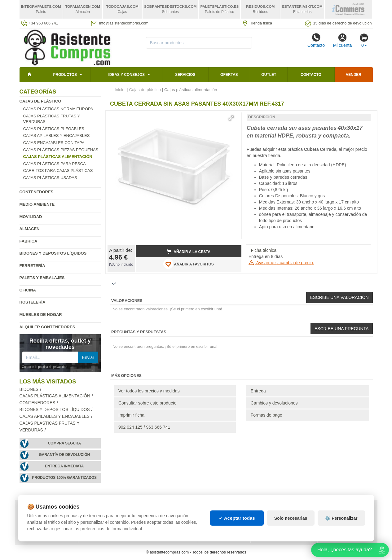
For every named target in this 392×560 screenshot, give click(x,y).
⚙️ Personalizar (341, 518)
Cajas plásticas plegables (54, 129)
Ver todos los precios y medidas (149, 391)
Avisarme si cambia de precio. (281, 263)
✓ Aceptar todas (237, 518)
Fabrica (29, 241)
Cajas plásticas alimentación (55, 396)
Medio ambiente (37, 204)
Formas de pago (266, 415)
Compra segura (64, 443)
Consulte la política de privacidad (45, 367)
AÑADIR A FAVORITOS (189, 264)
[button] (231, 118)
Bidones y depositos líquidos (53, 253)
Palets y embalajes (42, 278)
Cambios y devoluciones (274, 403)
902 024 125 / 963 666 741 (144, 427)
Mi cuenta (343, 40)
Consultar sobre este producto (148, 403)
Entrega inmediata (64, 466)
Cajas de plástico (40, 101)
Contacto (316, 40)
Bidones (29, 389)
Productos (65, 75)
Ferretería (32, 266)
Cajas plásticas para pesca (55, 164)
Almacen (30, 229)
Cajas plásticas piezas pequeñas (61, 150)
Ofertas (229, 75)
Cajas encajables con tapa (54, 143)
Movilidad (31, 217)
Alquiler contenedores (47, 327)
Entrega (258, 391)
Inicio (120, 90)
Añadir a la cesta (189, 252)
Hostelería (33, 302)
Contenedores (37, 192)
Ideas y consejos (126, 75)
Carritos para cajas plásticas (58, 171)
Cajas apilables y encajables (57, 136)
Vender (354, 75)
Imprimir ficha (131, 415)
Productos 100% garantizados (64, 478)
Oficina (28, 290)
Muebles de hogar (41, 315)
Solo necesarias (291, 518)
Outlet (269, 75)
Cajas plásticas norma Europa (58, 109)
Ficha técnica (264, 250)
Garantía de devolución (64, 455)
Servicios (185, 75)
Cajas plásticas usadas (50, 178)
